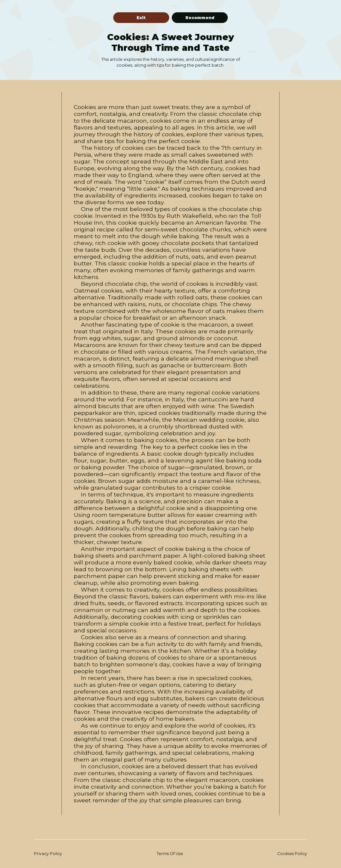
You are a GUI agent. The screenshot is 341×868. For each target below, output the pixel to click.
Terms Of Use (170, 854)
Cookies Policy (292, 854)
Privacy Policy (48, 854)
